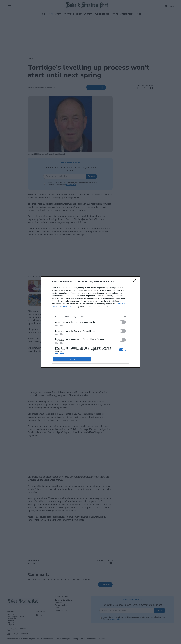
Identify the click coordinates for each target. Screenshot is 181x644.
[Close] (135, 282)
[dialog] (91, 322)
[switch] (122, 322)
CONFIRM (72, 359)
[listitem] (91, 316)
